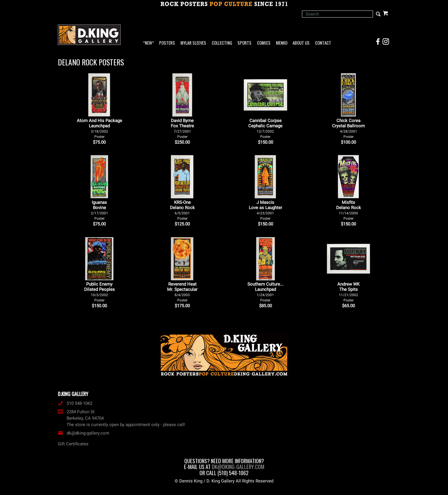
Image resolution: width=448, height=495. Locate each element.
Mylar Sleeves (193, 43)
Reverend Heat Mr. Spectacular (182, 292)
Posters (167, 43)
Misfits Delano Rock (349, 210)
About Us (301, 43)
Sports (244, 43)
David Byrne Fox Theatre (182, 128)
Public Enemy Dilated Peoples (99, 292)
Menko (282, 43)
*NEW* (149, 43)
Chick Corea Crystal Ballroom (348, 128)
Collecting (222, 43)
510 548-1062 (75, 403)
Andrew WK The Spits (348, 292)
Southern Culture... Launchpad (265, 292)
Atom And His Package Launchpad (99, 128)
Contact (323, 43)
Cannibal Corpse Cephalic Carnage (265, 128)
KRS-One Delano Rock (182, 210)
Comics (264, 43)
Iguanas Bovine (99, 210)
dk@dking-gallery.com (84, 433)
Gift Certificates (73, 444)
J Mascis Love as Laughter (265, 210)
